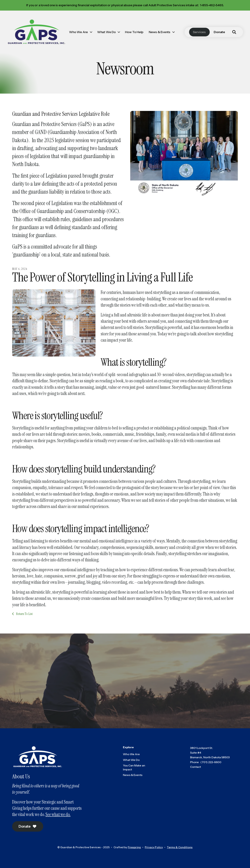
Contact (195, 767)
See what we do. (58, 814)
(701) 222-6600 (211, 762)
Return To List (24, 614)
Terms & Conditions (180, 847)
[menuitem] (80, 32)
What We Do (107, 32)
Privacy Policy (154, 847)
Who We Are (78, 32)
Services (199, 32)
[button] (234, 32)
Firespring (134, 847)
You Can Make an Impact (134, 767)
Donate (219, 32)
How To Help (134, 32)
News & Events (160, 32)
